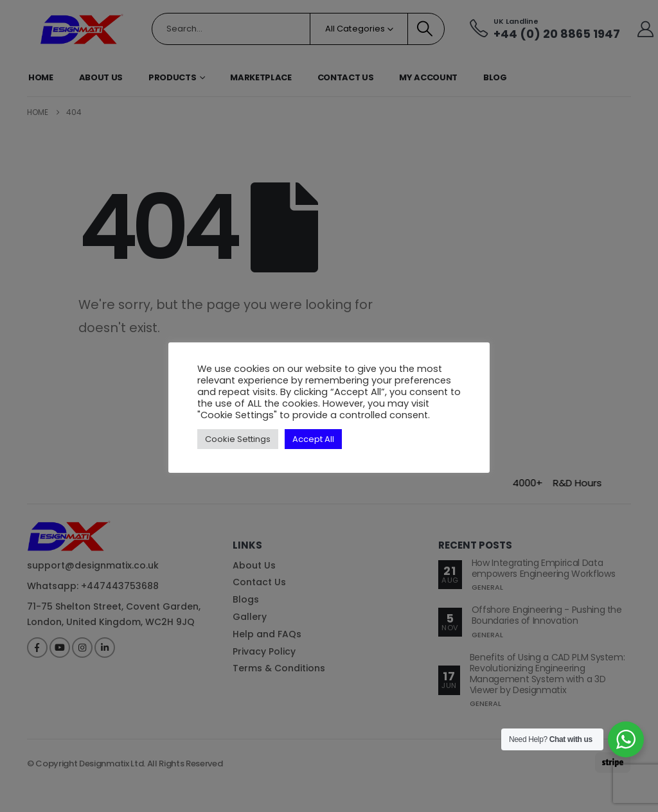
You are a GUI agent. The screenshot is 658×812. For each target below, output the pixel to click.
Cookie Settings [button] (238, 439)
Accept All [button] (313, 439)
